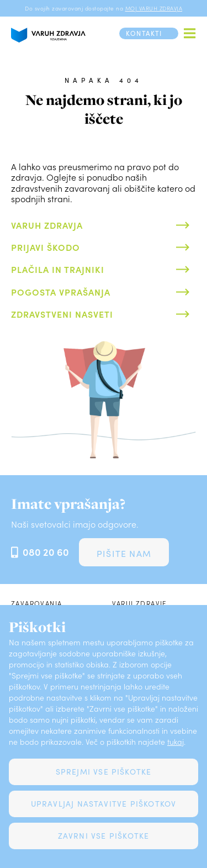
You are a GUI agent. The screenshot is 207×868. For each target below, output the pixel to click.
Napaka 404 (103, 80)
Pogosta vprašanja (61, 292)
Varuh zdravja (47, 225)
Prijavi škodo (46, 247)
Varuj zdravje (140, 603)
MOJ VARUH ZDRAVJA (154, 8)
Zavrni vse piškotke (104, 836)
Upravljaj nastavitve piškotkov (104, 804)
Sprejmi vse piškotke (104, 772)
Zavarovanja (36, 603)
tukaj (176, 742)
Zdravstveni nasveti (62, 314)
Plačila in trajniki (58, 269)
